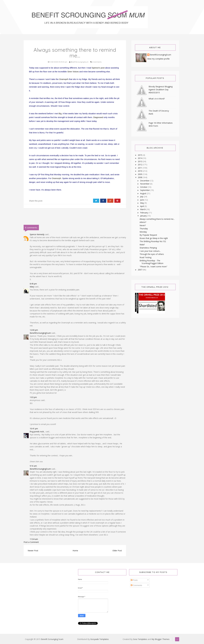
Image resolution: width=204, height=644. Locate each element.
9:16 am (33, 466)
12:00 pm (34, 330)
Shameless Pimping (148, 248)
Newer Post (33, 551)
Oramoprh (64, 79)
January (144, 216)
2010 (140, 171)
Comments (136, 585)
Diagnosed (98, 117)
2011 (140, 168)
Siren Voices (73, 72)
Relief (142, 245)
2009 (140, 174)
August (143, 193)
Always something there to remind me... (157, 219)
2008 (140, 177)
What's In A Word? (157, 99)
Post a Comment (31, 542)
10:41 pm (34, 429)
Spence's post (98, 68)
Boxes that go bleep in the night (154, 238)
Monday (143, 232)
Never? (143, 225)
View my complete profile (158, 59)
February (144, 213)
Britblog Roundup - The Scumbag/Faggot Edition (151, 262)
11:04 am (34, 539)
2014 (140, 158)
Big (60, 113)
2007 (140, 270)
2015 (140, 155)
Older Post (117, 551)
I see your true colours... (150, 251)
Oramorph (56, 178)
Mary (32, 287)
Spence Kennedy (37, 234)
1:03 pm (33, 397)
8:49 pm (33, 284)
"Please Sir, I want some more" (153, 267)
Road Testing (145, 257)
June (142, 200)
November (145, 184)
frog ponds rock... (37, 432)
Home (75, 551)
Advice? (143, 222)
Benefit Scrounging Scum (52, 639)
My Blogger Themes (160, 639)
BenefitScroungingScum (40, 333)
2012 (140, 165)
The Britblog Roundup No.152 (153, 241)
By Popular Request (148, 235)
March (143, 209)
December (145, 181)
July (142, 197)
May (142, 203)
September (145, 190)
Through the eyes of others (152, 254)
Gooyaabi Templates (100, 639)
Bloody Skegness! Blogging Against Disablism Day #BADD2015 (161, 90)
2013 (140, 161)
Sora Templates (140, 639)
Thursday (144, 229)
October (144, 187)
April (142, 206)
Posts (134, 580)
